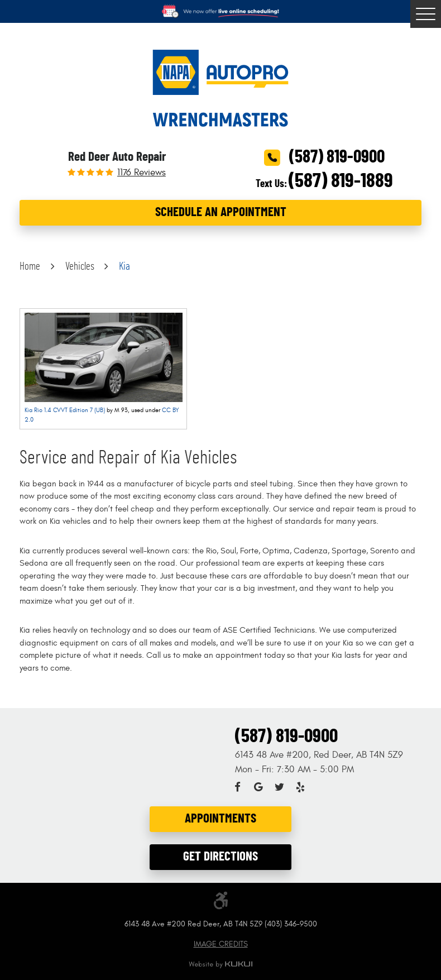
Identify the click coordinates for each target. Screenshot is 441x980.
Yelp (300, 787)
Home (30, 267)
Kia (124, 267)
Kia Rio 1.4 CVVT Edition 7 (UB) (65, 410)
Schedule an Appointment (221, 212)
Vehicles (80, 267)
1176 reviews (142, 173)
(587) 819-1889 (341, 181)
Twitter (279, 787)
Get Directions (220, 857)
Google (258, 787)
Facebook (237, 787)
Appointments (220, 819)
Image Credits (221, 944)
